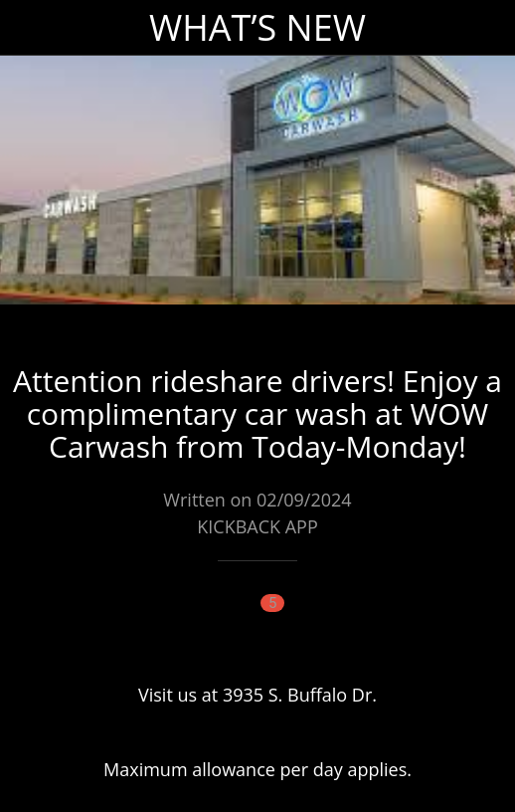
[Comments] (257, 621)
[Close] (28, 28)
